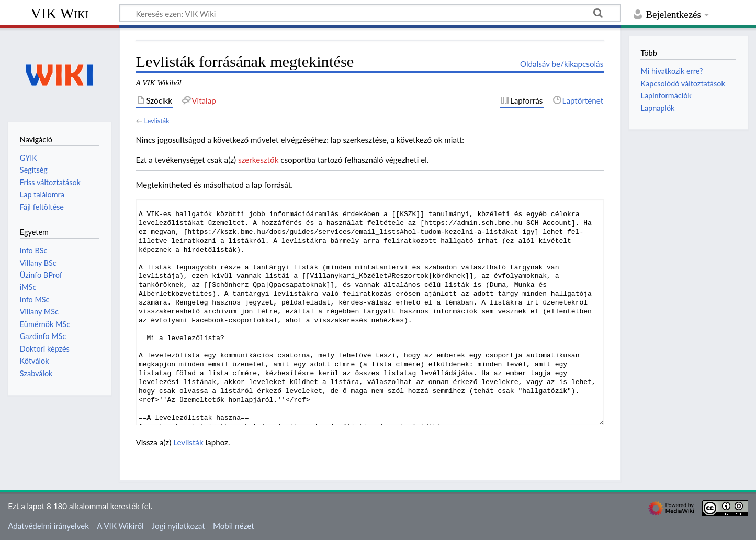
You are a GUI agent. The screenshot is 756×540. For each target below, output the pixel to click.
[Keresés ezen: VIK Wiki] (370, 13)
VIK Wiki (60, 13)
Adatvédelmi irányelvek (48, 526)
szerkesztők (258, 160)
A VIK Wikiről (120, 526)
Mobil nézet (234, 526)
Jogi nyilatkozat (178, 526)
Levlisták (156, 121)
